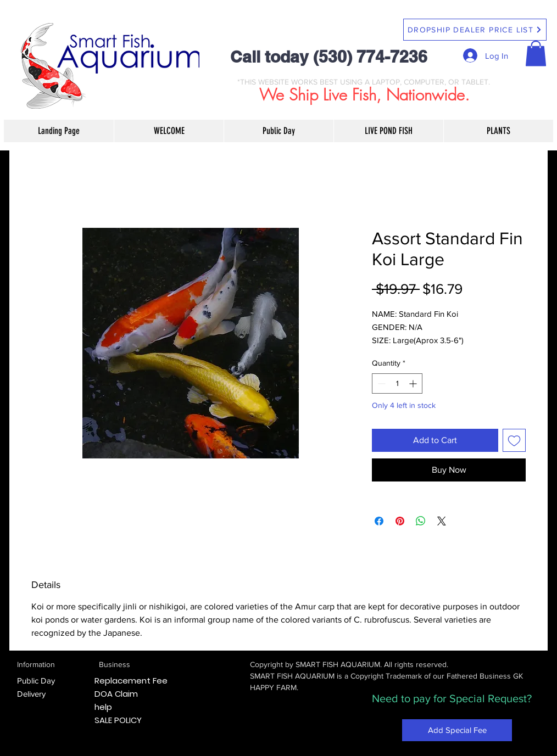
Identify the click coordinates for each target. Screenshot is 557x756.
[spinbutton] (397, 383)
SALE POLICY (118, 720)
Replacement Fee (131, 681)
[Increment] (414, 383)
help (103, 707)
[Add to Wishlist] (514, 440)
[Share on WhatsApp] (421, 521)
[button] (536, 54)
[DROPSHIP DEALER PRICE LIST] (475, 30)
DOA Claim (116, 694)
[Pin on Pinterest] (400, 521)
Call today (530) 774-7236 (329, 57)
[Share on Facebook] (379, 521)
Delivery (31, 694)
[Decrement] (380, 383)
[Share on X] (442, 521)
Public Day (36, 681)
